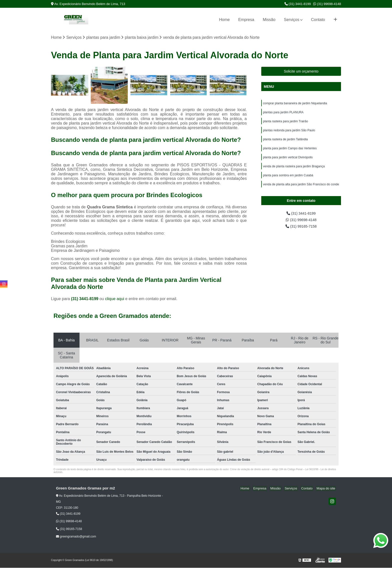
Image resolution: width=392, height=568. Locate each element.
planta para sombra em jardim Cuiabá (288, 180)
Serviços (292, 20)
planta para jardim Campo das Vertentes (290, 151)
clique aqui (115, 299)
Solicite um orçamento (301, 72)
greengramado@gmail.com (76, 537)
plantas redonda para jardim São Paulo (289, 132)
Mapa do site (326, 489)
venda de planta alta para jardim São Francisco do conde (301, 189)
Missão (269, 20)
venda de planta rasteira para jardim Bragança (294, 170)
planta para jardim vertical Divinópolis (288, 161)
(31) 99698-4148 (327, 4)
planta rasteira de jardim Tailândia (285, 142)
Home (224, 20)
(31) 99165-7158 (301, 233)
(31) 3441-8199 (298, 4)
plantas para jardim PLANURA (283, 113)
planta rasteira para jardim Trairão (285, 123)
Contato (318, 20)
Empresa (246, 20)
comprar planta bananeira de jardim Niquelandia (295, 104)
